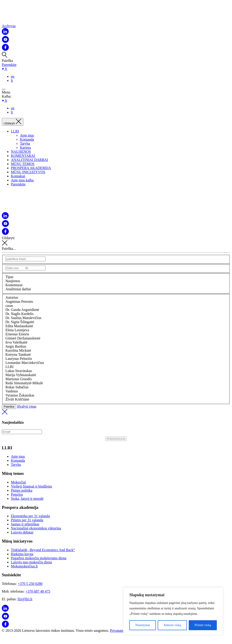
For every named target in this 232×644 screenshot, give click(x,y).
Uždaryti (116, 241)
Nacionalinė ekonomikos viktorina (36, 528)
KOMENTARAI (23, 156)
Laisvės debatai (22, 532)
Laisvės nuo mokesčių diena (31, 562)
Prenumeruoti (116, 439)
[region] (173, 611)
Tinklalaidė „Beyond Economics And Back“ (43, 550)
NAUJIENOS (21, 152)
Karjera (25, 148)
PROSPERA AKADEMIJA (31, 168)
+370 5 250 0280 (30, 584)
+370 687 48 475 (38, 591)
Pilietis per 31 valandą (27, 520)
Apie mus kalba (22, 180)
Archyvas (9, 26)
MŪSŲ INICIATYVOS (28, 172)
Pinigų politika (22, 490)
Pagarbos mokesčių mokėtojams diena (39, 558)
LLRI (15, 131)
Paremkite (9, 65)
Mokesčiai (18, 482)
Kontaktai (18, 176)
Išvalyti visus (116, 410)
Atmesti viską (172, 625)
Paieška (9, 407)
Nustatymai (143, 625)
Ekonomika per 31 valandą (30, 516)
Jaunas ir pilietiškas (25, 524)
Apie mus (27, 135)
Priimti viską (203, 625)
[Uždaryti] (13, 122)
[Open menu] (4, 89)
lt (12, 80)
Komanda (27, 139)
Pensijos (17, 494)
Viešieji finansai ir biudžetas (31, 486)
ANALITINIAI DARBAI (29, 160)
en (13, 76)
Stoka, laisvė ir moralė (27, 499)
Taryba (25, 143)
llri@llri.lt (25, 599)
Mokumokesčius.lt (24, 566)
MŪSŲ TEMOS (23, 164)
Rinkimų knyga (22, 554)
